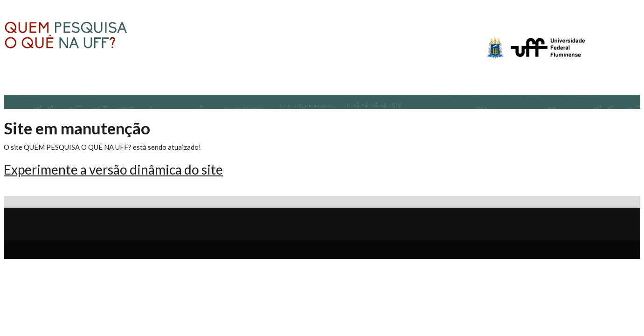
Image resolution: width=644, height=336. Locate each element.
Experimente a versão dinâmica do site (113, 169)
